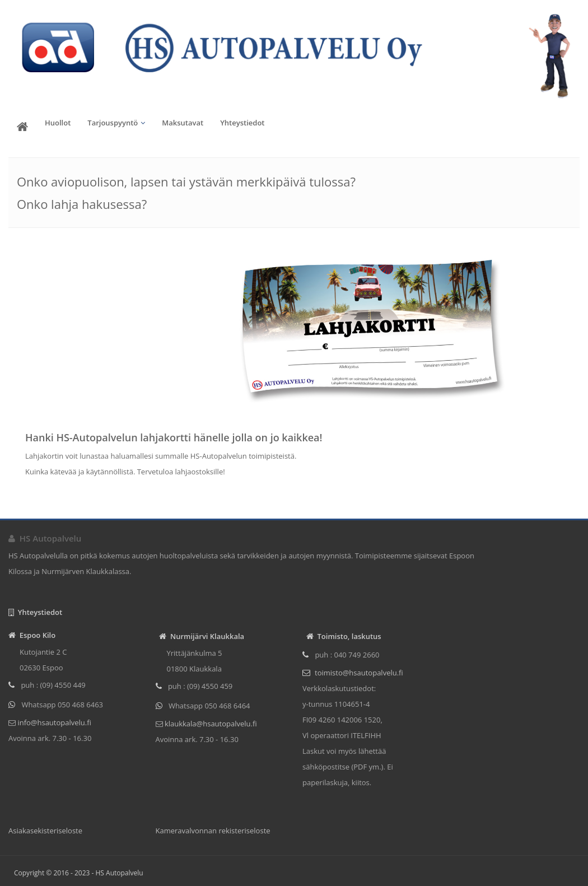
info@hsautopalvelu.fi (53, 722)
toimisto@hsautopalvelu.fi (359, 673)
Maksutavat (183, 123)
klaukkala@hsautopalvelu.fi (210, 724)
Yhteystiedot (242, 123)
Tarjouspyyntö (113, 123)
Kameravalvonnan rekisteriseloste (213, 831)
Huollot (58, 123)
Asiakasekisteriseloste (45, 831)
